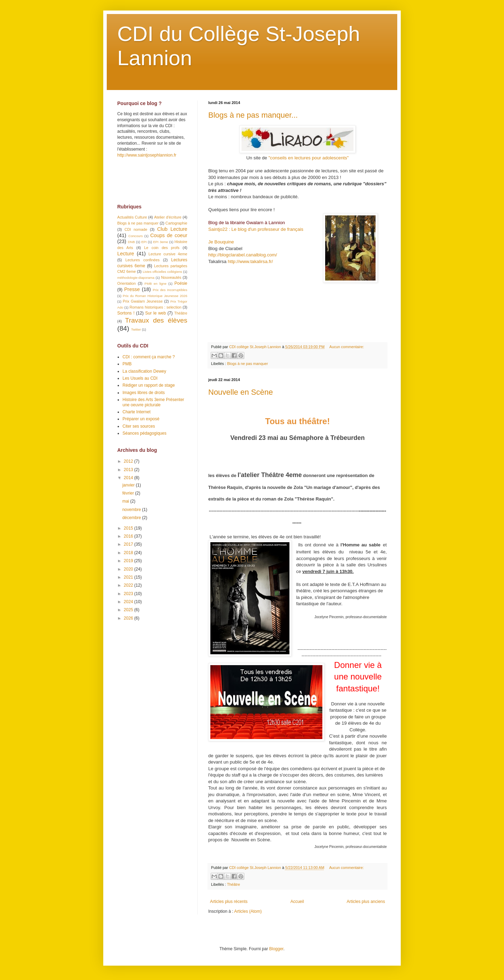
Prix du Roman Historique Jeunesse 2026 (155, 296)
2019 (129, 561)
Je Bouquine (221, 242)
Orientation (127, 283)
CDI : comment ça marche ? (149, 357)
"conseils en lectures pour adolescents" (309, 158)
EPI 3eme (160, 242)
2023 (129, 594)
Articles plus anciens (366, 902)
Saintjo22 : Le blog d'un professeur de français (256, 229)
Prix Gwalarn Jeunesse (143, 301)
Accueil (297, 902)
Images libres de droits (144, 393)
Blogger (276, 949)
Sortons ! (126, 313)
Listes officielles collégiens (163, 272)
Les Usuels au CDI (140, 378)
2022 (129, 585)
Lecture (126, 254)
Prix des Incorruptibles (170, 290)
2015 (129, 528)
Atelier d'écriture (168, 217)
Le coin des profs (162, 248)
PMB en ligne (156, 284)
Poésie (181, 283)
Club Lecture (172, 229)
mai (126, 501)
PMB (127, 364)
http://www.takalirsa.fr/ (250, 261)
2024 (129, 602)
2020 (129, 569)
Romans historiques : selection (155, 307)
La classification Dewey (144, 371)
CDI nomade (136, 229)
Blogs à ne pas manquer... (253, 115)
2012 (129, 461)
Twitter (136, 329)
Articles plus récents (229, 902)
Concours (136, 236)
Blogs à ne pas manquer (248, 364)
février (129, 493)
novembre (132, 510)
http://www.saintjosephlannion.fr (147, 155)
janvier (129, 485)
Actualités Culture (132, 217)
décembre (132, 518)
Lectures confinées (142, 260)
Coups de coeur (169, 235)
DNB (131, 242)
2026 (129, 618)
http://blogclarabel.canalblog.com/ (243, 255)
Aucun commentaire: (347, 347)
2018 (129, 553)
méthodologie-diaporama (136, 278)
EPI (144, 242)
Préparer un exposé (141, 419)
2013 (129, 470)
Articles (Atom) (248, 911)
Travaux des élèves (156, 320)
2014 (129, 478)
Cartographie (176, 223)
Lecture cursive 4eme (168, 254)
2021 (129, 577)
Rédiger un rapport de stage (149, 385)
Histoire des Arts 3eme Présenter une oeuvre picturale (153, 402)
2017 (129, 544)
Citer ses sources (139, 426)
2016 (129, 536)
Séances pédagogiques (144, 433)
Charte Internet (136, 412)
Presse (132, 289)
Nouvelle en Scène (241, 392)
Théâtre (233, 884)
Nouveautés (171, 277)
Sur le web (156, 313)
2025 (129, 610)
